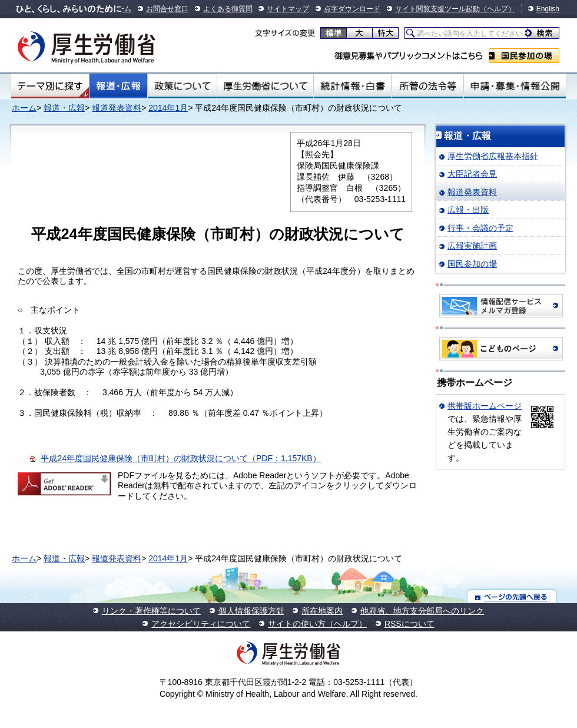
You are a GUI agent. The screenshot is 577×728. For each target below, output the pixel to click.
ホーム (24, 108)
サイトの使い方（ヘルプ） (317, 624)
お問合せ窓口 (167, 9)
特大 (385, 33)
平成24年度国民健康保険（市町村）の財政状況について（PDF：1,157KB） (180, 458)
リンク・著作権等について (151, 611)
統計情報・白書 (352, 86)
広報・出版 (468, 210)
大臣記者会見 (472, 174)
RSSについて (409, 624)
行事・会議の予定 (480, 228)
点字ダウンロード (352, 9)
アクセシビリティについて (201, 624)
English (548, 9)
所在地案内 (322, 611)
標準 (334, 33)
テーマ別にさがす (50, 86)
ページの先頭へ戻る (512, 596)
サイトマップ (288, 9)
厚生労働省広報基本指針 (493, 156)
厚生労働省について (266, 86)
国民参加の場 (524, 56)
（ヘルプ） (498, 9)
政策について (182, 86)
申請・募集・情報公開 (515, 86)
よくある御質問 (228, 9)
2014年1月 (168, 108)
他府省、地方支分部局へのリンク (422, 611)
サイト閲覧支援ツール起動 (437, 9)
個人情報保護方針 (251, 611)
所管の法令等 (427, 86)
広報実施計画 (472, 246)
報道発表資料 (117, 108)
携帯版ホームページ (485, 406)
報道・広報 (118, 86)
